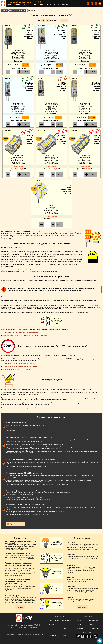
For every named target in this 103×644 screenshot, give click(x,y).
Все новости (82, 607)
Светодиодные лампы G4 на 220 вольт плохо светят (20, 366)
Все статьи (20, 607)
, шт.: (18, 68)
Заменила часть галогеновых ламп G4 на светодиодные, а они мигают (26, 336)
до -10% (26, 65)
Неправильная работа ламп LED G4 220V (17, 369)
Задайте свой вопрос (17, 524)
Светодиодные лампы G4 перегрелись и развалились (21, 333)
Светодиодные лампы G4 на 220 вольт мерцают (19, 364)
